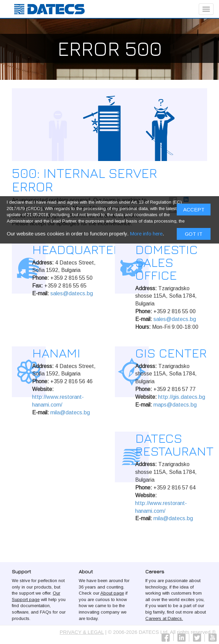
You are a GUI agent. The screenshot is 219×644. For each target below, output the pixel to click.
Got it (194, 235)
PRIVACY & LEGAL (82, 632)
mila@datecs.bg (70, 412)
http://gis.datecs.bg (182, 397)
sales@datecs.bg (72, 293)
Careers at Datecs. (164, 618)
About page (112, 593)
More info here (146, 235)
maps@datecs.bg (175, 405)
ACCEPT (194, 211)
